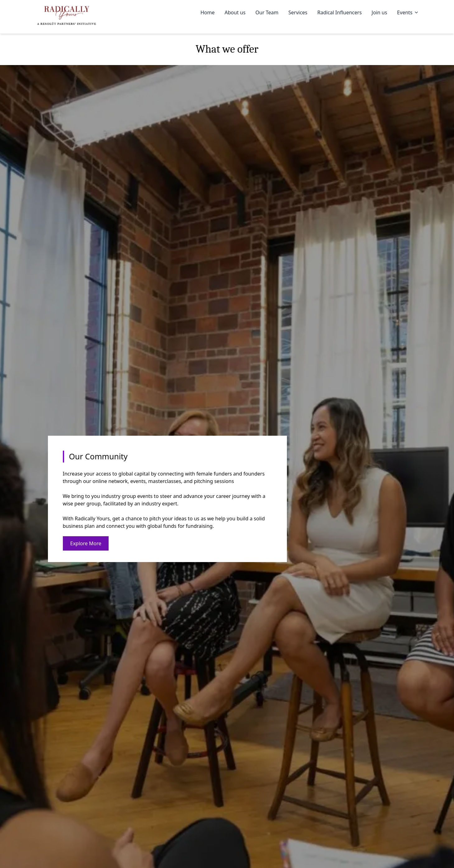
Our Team (267, 12)
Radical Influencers (340, 12)
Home (208, 12)
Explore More (86, 543)
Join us (379, 12)
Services (298, 12)
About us (235, 12)
